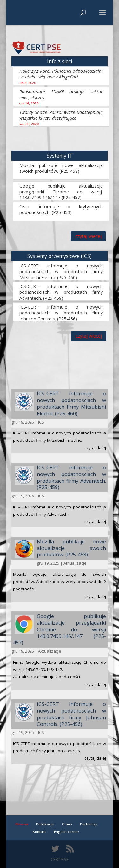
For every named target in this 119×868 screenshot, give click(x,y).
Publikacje (45, 824)
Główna (22, 824)
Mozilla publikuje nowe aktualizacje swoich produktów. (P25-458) (61, 168)
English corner (67, 832)
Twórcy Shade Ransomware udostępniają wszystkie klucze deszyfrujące (61, 115)
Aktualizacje (75, 563)
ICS (41, 422)
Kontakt (39, 832)
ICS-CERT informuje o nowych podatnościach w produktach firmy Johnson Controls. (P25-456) (61, 313)
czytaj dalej (95, 448)
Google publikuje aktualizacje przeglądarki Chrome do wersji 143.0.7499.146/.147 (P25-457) (61, 192)
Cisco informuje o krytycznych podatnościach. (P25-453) (61, 209)
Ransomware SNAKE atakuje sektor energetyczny (61, 94)
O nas (67, 824)
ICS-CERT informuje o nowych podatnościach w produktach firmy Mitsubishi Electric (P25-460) (61, 271)
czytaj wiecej (88, 236)
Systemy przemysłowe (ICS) (60, 256)
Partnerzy (89, 824)
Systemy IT (60, 156)
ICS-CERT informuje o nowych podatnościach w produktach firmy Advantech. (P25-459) (61, 292)
